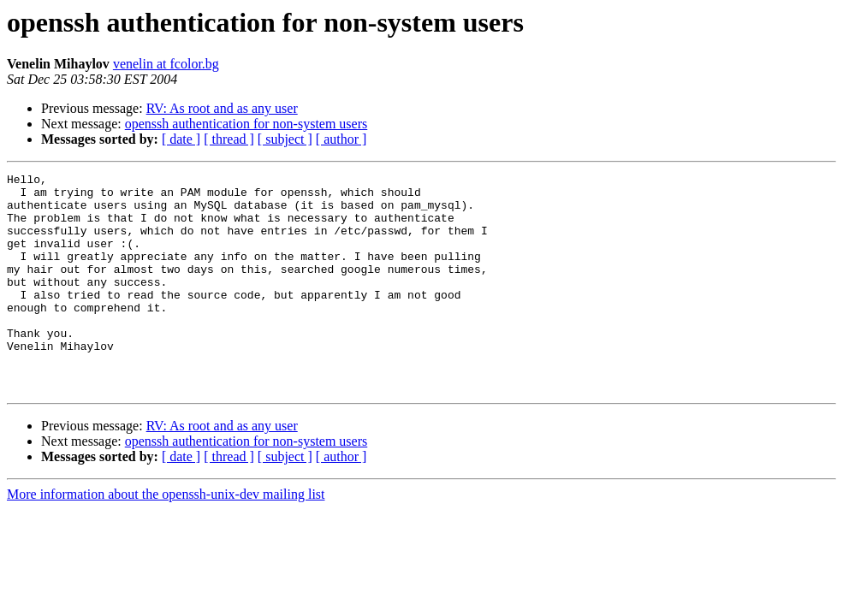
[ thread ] (229, 139)
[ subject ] (285, 139)
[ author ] (341, 139)
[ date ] (181, 139)
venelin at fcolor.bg (166, 64)
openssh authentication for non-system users (246, 124)
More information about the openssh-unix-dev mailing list (166, 538)
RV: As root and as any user (222, 108)
